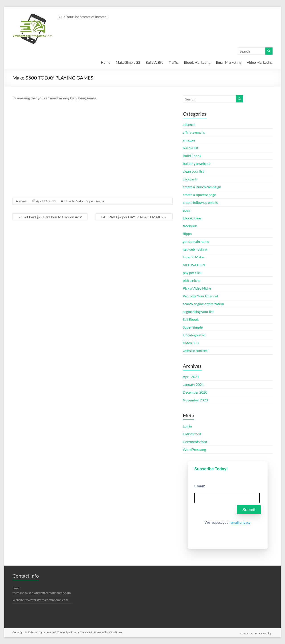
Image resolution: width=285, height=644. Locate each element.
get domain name (196, 241)
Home (106, 62)
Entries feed (192, 434)
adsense (189, 124)
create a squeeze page (199, 195)
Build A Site (154, 62)
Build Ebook (192, 156)
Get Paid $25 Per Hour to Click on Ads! (50, 217)
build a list (191, 148)
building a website (197, 163)
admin (23, 201)
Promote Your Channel (200, 296)
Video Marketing (260, 62)
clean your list (193, 171)
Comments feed (195, 442)
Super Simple (95, 201)
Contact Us (246, 632)
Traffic (174, 62)
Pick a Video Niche (197, 288)
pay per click (192, 273)
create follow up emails (200, 202)
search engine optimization (203, 304)
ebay (186, 210)
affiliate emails (194, 132)
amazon (189, 140)
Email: (200, 486)
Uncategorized (194, 335)
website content (195, 351)
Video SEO (191, 343)
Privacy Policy (264, 632)
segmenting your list (198, 312)
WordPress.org (194, 449)
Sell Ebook (191, 319)
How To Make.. (74, 201)
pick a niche (192, 280)
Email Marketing (229, 62)
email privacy (240, 522)
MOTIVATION (194, 265)
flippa (187, 234)
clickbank (190, 179)
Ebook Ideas (192, 218)
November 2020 (195, 400)
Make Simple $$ (128, 62)
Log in (187, 426)
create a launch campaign (202, 187)
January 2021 (193, 384)
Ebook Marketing (197, 62)
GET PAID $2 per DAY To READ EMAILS (134, 217)
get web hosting (195, 249)
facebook (190, 226)
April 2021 (191, 377)
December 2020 (195, 392)
